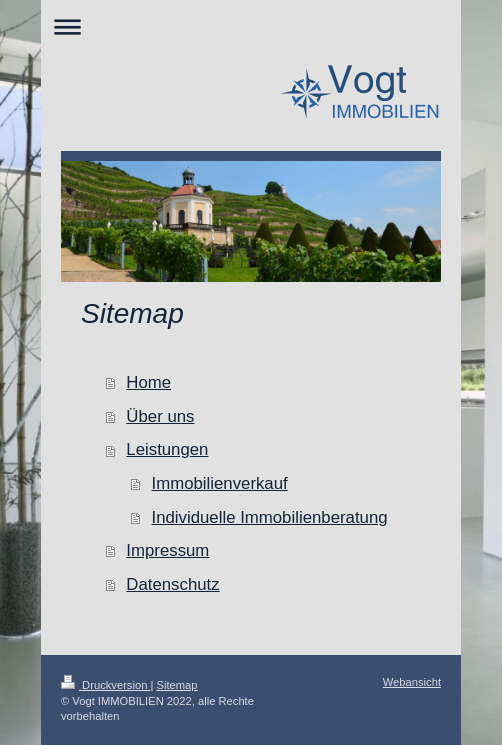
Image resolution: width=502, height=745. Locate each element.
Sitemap (177, 685)
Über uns (160, 416)
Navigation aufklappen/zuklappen (251, 26)
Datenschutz (172, 584)
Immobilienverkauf (220, 483)
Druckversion (106, 685)
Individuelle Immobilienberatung (270, 517)
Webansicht (412, 682)
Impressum (167, 550)
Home (148, 382)
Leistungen (167, 449)
